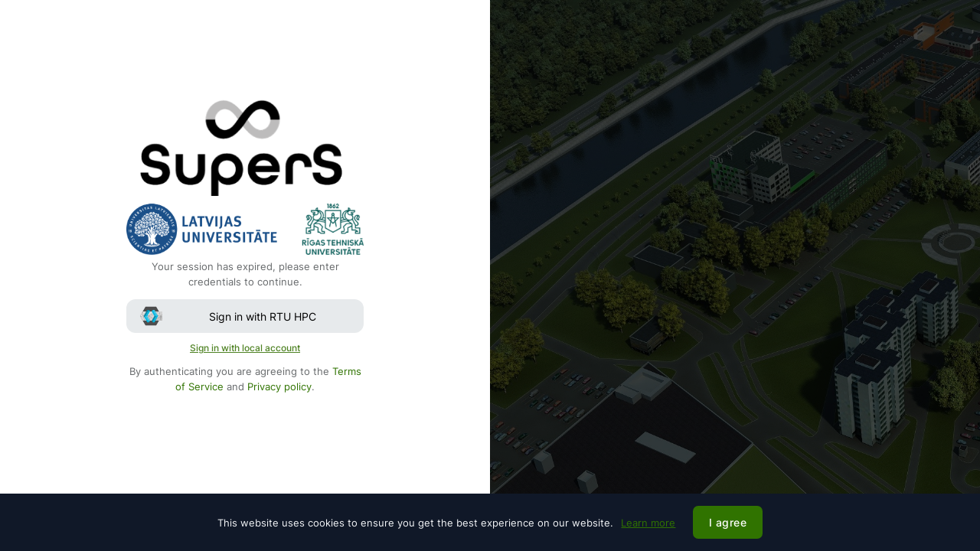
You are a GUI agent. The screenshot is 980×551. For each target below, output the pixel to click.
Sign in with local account (245, 348)
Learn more (648, 523)
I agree (728, 522)
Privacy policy (279, 386)
